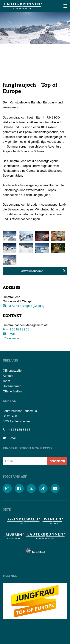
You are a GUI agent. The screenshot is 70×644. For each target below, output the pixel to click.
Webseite (11, 338)
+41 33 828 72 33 (16, 329)
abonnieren (57, 461)
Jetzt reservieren (32, 271)
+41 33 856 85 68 (17, 430)
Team (6, 381)
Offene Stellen (12, 391)
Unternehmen (12, 386)
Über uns (10, 361)
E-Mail (9, 334)
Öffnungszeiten (13, 370)
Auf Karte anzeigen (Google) (23, 306)
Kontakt (8, 376)
